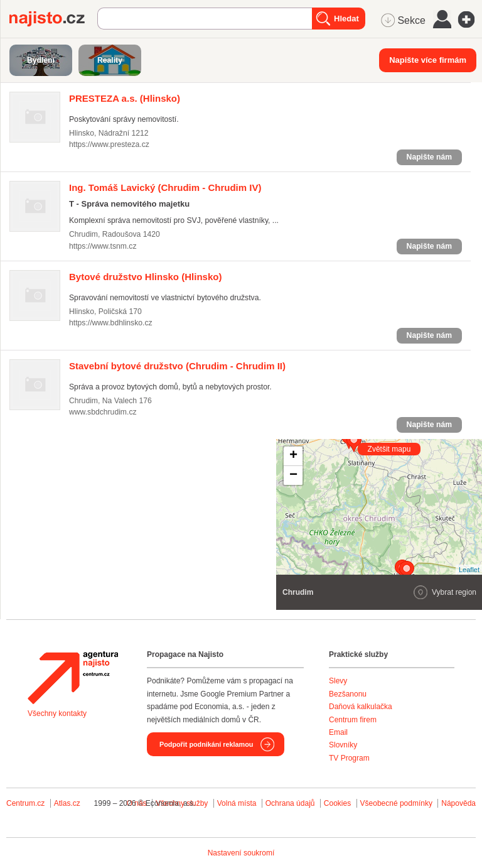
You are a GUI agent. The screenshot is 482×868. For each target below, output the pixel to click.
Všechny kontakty (57, 713)
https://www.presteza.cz (109, 144)
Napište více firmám (428, 60)
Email (338, 732)
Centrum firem (353, 720)
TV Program (349, 758)
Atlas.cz (67, 803)
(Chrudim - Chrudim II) (177, 366)
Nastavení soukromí (241, 853)
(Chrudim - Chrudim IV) (165, 187)
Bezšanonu (348, 694)
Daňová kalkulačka (361, 707)
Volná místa (237, 803)
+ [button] (293, 456)
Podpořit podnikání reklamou (206, 744)
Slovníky (343, 745)
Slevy (338, 681)
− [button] (293, 475)
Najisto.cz (53, 19)
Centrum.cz (25, 803)
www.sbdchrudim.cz (103, 412)
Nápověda (458, 803)
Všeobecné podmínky (396, 803)
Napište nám (429, 157)
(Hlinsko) (125, 98)
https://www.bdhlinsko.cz (111, 323)
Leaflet (469, 570)
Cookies (337, 803)
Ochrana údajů (290, 803)
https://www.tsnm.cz (103, 246)
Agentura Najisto (73, 678)
